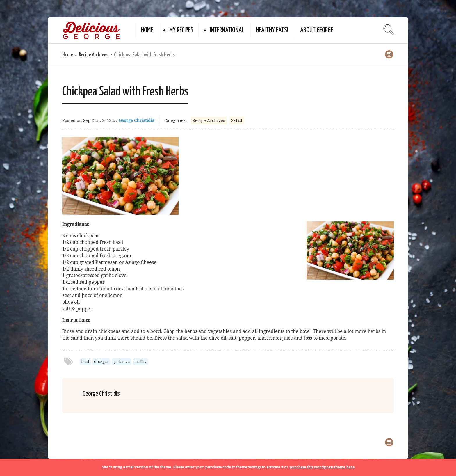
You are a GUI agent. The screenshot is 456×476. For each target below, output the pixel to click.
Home (147, 30)
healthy (141, 362)
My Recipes (181, 30)
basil (85, 362)
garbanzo (122, 362)
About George (317, 30)
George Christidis (136, 120)
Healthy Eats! (272, 30)
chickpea (101, 362)
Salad (237, 120)
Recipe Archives (93, 55)
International (227, 30)
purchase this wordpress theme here (322, 467)
